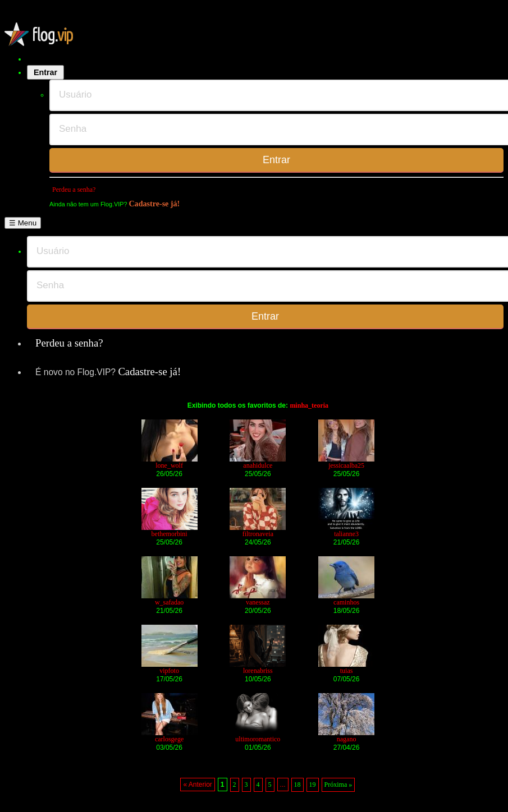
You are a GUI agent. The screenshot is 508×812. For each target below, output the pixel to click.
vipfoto (169, 671)
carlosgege (169, 739)
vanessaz (258, 602)
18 (298, 785)
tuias (347, 671)
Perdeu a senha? (74, 190)
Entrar (45, 72)
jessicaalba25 (346, 465)
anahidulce (258, 465)
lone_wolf (169, 465)
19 (313, 785)
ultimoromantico (258, 739)
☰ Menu (23, 223)
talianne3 (346, 534)
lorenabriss (258, 671)
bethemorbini (170, 534)
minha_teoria (309, 405)
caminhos (346, 602)
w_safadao (169, 602)
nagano (347, 739)
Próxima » (338, 785)
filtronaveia (258, 534)
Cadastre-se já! (154, 204)
